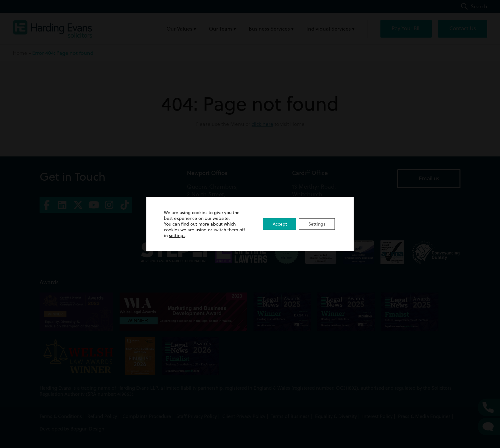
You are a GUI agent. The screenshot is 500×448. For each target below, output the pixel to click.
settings (177, 235)
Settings (317, 224)
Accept (279, 224)
